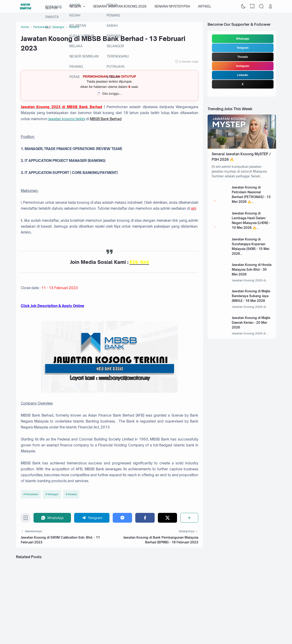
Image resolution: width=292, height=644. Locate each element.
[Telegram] (92, 518)
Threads (243, 57)
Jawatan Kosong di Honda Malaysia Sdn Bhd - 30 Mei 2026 (252, 269)
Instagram (243, 66)
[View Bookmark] (252, 6)
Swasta (72, 494)
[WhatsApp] (52, 518)
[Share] (189, 518)
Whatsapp (243, 39)
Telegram (242, 48)
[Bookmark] (26, 519)
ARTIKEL (205, 6)
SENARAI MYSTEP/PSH (172, 6)
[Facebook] (145, 518)
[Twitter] (168, 518)
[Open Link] (270, 6)
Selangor (53, 494)
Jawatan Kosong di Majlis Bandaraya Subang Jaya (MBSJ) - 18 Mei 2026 (251, 296)
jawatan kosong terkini (67, 119)
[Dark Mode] (243, 6)
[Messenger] (122, 518)
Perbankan (32, 494)
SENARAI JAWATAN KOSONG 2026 (120, 6)
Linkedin (243, 75)
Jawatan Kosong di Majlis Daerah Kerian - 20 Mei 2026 (251, 322)
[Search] (261, 6)
